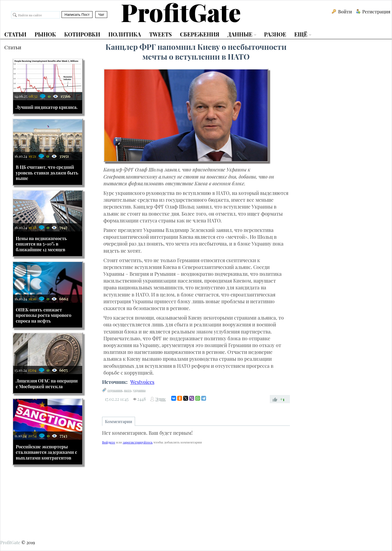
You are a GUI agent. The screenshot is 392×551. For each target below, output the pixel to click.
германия (115, 390)
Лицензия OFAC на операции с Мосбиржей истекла (47, 384)
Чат (101, 15)
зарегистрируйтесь (138, 442)
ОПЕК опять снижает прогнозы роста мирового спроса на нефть (44, 315)
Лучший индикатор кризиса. (47, 107)
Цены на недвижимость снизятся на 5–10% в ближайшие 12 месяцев (41, 244)
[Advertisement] (196, 491)
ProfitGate (10, 542)
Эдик (161, 399)
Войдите (109, 442)
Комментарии (119, 421)
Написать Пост (77, 15)
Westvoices (142, 382)
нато (128, 390)
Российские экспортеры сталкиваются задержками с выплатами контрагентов (46, 452)
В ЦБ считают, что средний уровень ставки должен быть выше (47, 173)
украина (139, 390)
